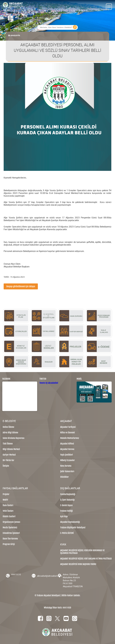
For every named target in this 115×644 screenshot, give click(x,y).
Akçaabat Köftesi (67, 444)
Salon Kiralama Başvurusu (14, 438)
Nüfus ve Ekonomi (68, 433)
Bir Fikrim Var (8, 460)
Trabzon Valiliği (67, 511)
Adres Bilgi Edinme (10, 433)
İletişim (6, 466)
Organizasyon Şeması (11, 522)
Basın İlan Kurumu (10, 539)
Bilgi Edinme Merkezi (11, 449)
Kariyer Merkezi (9, 455)
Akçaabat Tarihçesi (68, 427)
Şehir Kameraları (67, 471)
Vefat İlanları (8, 511)
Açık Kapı (64, 516)
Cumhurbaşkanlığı (68, 494)
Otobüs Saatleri (9, 516)
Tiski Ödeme (8, 444)
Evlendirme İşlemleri (11, 533)
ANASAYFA (14, 35)
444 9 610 (16, 574)
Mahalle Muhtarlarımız (70, 438)
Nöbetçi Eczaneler (68, 460)
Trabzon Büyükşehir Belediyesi (73, 528)
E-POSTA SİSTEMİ (67, 533)
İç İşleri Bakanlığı (67, 500)
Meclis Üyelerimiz (10, 528)
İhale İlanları (8, 505)
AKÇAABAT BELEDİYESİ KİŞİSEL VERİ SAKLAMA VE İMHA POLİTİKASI (86, 559)
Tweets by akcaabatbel (49, 383)
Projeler (6, 494)
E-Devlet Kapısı (66, 505)
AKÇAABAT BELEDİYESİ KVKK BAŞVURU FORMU (78, 564)
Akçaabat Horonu (67, 449)
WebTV (5, 500)
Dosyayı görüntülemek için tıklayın (21, 286)
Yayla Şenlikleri (67, 455)
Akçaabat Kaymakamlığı (70, 522)
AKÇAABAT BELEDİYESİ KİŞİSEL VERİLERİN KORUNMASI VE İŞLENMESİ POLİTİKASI (82, 552)
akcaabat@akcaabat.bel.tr (50, 576)
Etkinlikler (65, 477)
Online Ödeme (8, 427)
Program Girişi (9, 544)
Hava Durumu (66, 466)
